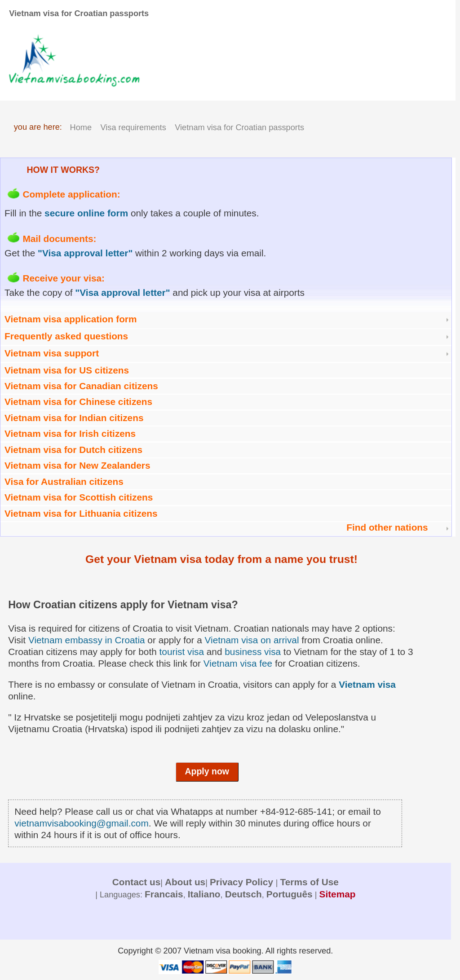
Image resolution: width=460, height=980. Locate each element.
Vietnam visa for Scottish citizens (79, 497)
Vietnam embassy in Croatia (87, 640)
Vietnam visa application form (71, 319)
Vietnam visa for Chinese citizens (78, 402)
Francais (164, 894)
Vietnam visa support (52, 353)
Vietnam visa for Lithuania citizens (81, 513)
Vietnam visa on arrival (252, 640)
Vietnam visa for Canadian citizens (81, 386)
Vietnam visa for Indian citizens (74, 418)
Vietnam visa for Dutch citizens (73, 450)
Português (290, 894)
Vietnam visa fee (238, 663)
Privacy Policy (243, 882)
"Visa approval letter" (85, 253)
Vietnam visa (367, 684)
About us (185, 882)
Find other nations (387, 527)
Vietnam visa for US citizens (67, 370)
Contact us (136, 882)
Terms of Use (310, 882)
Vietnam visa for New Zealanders (77, 465)
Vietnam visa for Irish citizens (70, 433)
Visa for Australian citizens (64, 481)
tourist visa (182, 652)
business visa (253, 652)
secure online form (86, 213)
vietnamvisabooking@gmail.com (82, 823)
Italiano (204, 894)
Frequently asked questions (66, 336)
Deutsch (243, 894)
